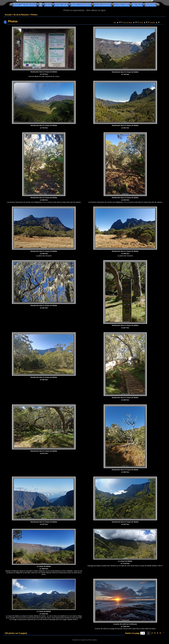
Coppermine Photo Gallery (88, 640)
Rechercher (151, 5)
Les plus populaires (102, 5)
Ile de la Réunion (21, 15)
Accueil (8, 15)
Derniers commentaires (81, 5)
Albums (48, 5)
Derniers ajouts (61, 5)
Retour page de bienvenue (25, 5)
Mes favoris (137, 5)
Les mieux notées (122, 5)
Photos (34, 15)
